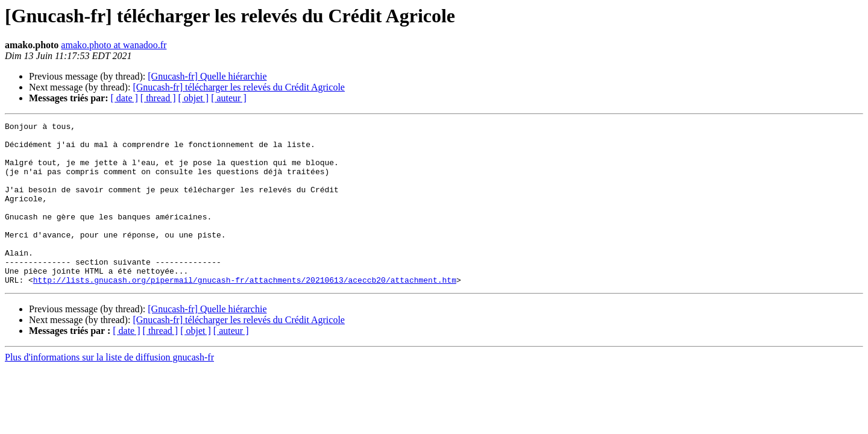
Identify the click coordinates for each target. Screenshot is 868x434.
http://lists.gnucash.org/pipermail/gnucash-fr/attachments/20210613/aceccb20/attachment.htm (245, 312)
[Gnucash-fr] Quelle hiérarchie (207, 76)
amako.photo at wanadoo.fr (114, 45)
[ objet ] (193, 98)
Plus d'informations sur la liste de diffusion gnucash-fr (109, 390)
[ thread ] (158, 98)
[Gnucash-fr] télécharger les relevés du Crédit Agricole (239, 87)
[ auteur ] (229, 98)
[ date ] (124, 98)
